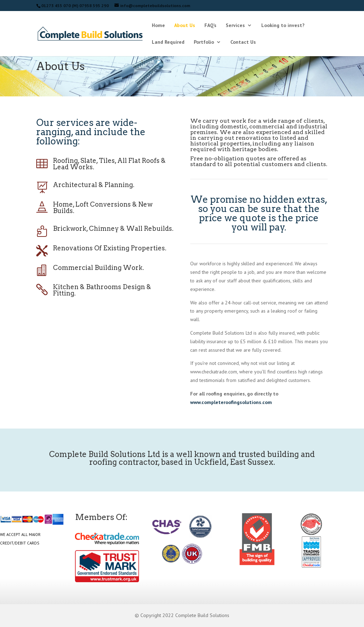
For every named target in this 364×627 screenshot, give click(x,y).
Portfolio (204, 42)
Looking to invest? (283, 26)
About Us (185, 26)
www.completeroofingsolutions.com (231, 402)
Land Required (168, 42)
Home (158, 26)
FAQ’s (210, 26)
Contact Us (243, 42)
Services (235, 26)
